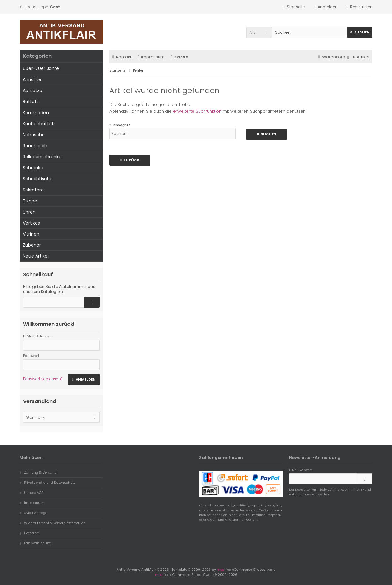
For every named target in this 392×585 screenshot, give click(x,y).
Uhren (29, 212)
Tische (30, 201)
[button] (259, 32)
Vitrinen (31, 234)
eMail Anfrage (33, 513)
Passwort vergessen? (43, 379)
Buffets (31, 102)
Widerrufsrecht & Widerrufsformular (52, 523)
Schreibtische (38, 179)
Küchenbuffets (39, 124)
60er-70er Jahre (41, 68)
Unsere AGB (32, 493)
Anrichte (32, 79)
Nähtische (34, 135)
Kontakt (122, 57)
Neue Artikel (36, 256)
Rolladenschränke (42, 157)
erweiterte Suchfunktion (197, 111)
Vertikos (31, 223)
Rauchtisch (35, 146)
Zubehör (32, 245)
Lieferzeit (29, 533)
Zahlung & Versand (38, 472)
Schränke (33, 168)
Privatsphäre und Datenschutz (48, 483)
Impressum (151, 57)
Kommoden (36, 113)
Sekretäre (33, 190)
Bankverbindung (35, 543)
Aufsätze (32, 91)
